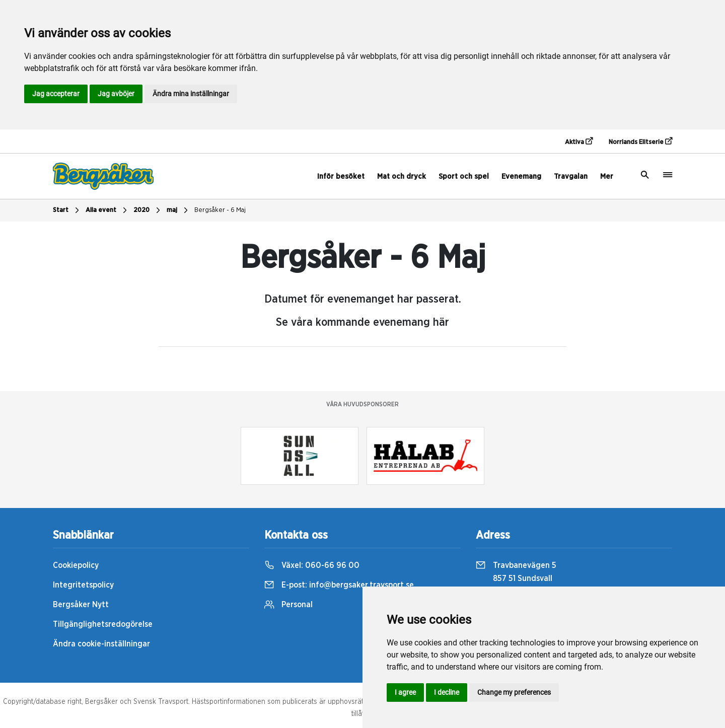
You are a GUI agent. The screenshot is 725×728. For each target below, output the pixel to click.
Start (67, 210)
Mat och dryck (402, 176)
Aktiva (579, 141)
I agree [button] (405, 692)
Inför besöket (341, 176)
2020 (148, 210)
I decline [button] (447, 692)
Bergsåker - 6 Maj (220, 210)
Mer (607, 176)
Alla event (107, 210)
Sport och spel (464, 176)
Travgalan (571, 176)
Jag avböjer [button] (116, 94)
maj (178, 210)
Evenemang (521, 176)
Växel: (312, 565)
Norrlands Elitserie (640, 141)
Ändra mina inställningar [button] (191, 94)
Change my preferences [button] (514, 692)
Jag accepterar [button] (56, 94)
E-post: (339, 585)
